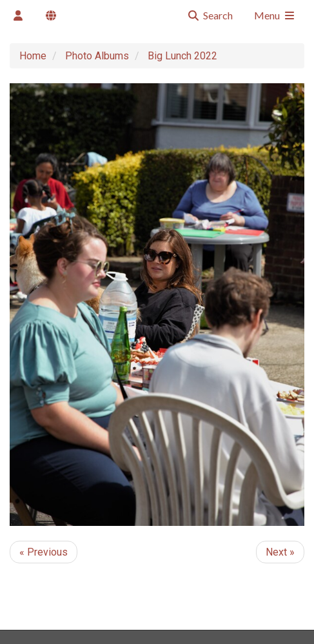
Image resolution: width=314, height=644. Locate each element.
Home (33, 56)
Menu (275, 15)
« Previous (44, 552)
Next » (280, 552)
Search (210, 15)
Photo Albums (97, 56)
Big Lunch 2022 (182, 56)
